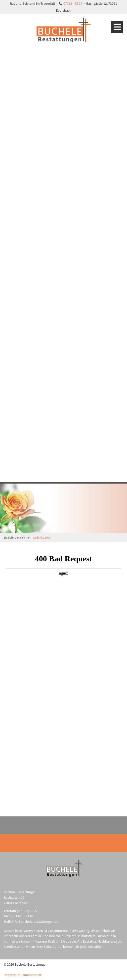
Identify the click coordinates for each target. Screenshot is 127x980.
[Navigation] (117, 27)
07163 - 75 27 (73, 3)
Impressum (12, 975)
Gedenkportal (42, 538)
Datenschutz (32, 975)
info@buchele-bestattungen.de (35, 922)
